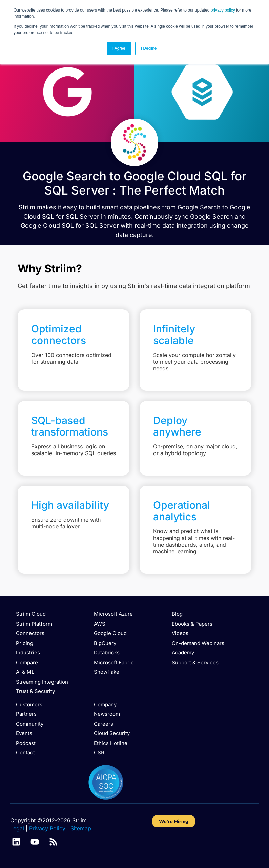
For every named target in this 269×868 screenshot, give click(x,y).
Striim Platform (34, 624)
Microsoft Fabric (114, 662)
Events (24, 733)
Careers (104, 724)
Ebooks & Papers (192, 624)
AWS (100, 624)
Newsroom (107, 714)
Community (30, 724)
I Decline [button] (149, 48)
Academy (183, 653)
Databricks (107, 653)
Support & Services (195, 662)
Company (105, 704)
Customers (29, 704)
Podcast (26, 743)
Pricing (25, 643)
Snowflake (107, 672)
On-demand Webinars (198, 643)
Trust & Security (35, 691)
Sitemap (81, 828)
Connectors (30, 633)
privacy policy (223, 10)
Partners (26, 714)
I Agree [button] (119, 48)
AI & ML (25, 672)
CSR (99, 753)
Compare (27, 662)
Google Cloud (110, 633)
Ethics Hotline (111, 743)
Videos (180, 633)
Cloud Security (112, 733)
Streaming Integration (42, 682)
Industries (28, 653)
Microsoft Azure (113, 614)
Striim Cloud (31, 614)
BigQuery (105, 643)
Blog (177, 614)
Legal (17, 828)
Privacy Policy (47, 828)
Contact (25, 753)
